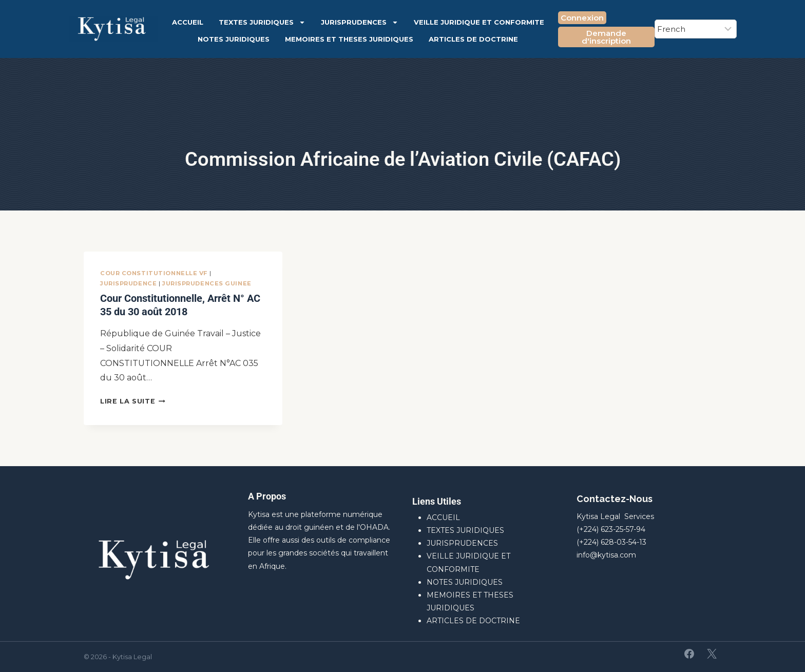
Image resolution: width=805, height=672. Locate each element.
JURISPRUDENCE (128, 283)
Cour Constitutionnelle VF (154, 273)
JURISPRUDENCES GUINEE (207, 283)
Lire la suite (133, 401)
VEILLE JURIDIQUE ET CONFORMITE (479, 22)
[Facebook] (689, 654)
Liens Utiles (437, 501)
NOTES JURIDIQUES (234, 39)
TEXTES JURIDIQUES (262, 22)
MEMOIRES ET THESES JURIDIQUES (349, 39)
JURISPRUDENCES (360, 22)
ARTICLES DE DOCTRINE (473, 39)
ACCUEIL (188, 22)
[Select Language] (696, 29)
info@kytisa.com (606, 555)
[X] (712, 654)
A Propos (267, 496)
